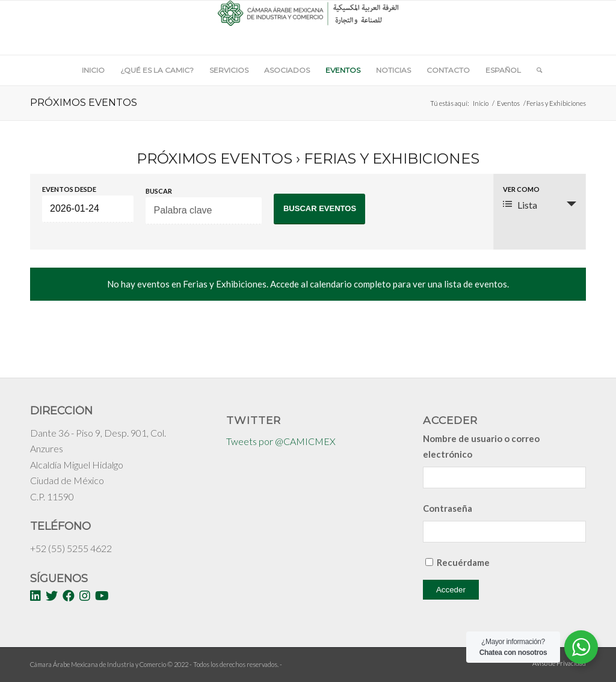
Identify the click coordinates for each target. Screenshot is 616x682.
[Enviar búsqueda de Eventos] (319, 209)
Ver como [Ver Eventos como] (521, 189)
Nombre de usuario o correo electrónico (481, 446)
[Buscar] (535, 70)
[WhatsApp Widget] (581, 647)
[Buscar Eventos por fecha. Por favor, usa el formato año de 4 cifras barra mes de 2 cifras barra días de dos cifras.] (88, 209)
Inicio (481, 103)
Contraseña (448, 508)
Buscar (159, 191)
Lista (520, 205)
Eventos (508, 103)
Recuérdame (463, 562)
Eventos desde (69, 189)
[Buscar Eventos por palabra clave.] (203, 211)
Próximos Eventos (214, 158)
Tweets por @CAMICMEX (281, 441)
